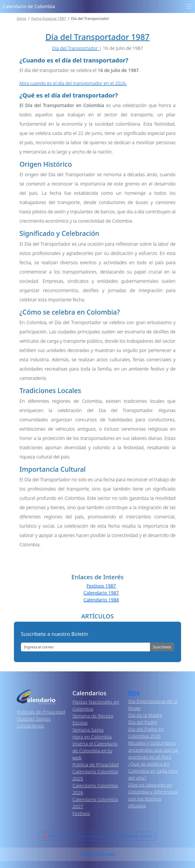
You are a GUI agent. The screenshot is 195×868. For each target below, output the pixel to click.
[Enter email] (86, 647)
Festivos (81, 813)
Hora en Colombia (92, 737)
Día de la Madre (145, 715)
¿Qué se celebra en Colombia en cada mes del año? (153, 771)
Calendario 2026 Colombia (97, 854)
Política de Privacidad (96, 765)
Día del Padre (143, 722)
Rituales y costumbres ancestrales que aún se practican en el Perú (153, 750)
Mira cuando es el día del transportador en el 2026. (73, 83)
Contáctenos (30, 726)
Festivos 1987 (101, 586)
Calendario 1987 (101, 593)
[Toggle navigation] (189, 7)
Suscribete (162, 647)
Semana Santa (88, 730)
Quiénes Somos (34, 719)
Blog (134, 692)
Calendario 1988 (101, 600)
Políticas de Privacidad (41, 712)
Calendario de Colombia (29, 6)
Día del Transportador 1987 (97, 37)
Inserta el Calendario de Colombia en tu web (95, 751)
